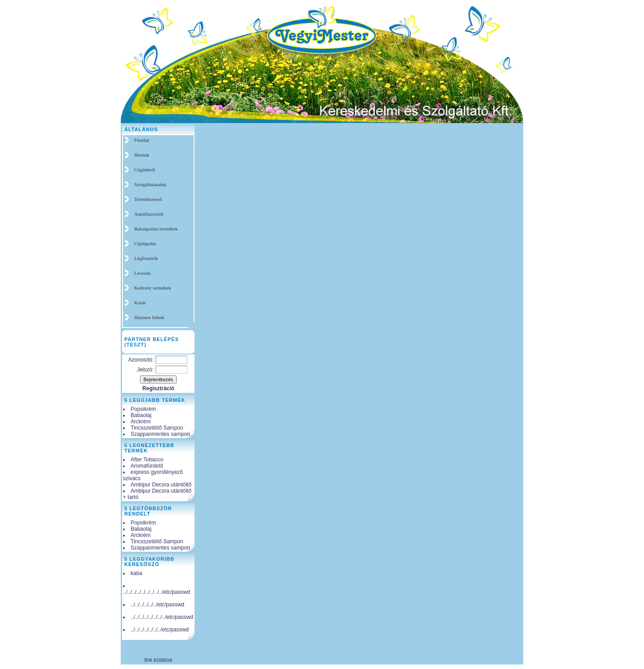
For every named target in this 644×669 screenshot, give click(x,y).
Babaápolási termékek (156, 229)
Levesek (142, 273)
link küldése (159, 660)
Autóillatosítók (149, 214)
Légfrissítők (146, 258)
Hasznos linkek (149, 317)
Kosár (140, 303)
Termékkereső (148, 199)
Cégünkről (144, 170)
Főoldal (142, 140)
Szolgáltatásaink (150, 184)
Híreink (142, 155)
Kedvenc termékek (153, 288)
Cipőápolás (145, 243)
